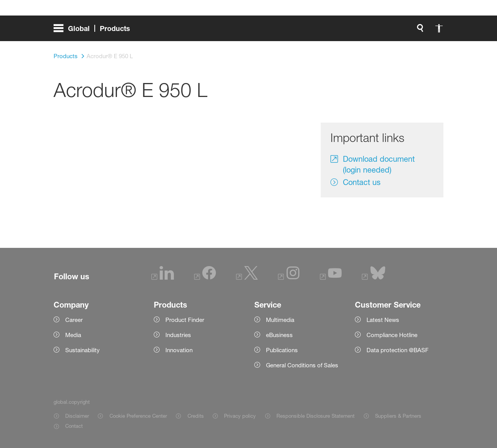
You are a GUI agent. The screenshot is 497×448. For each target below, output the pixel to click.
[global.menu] (95, 31)
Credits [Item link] (196, 416)
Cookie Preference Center (138, 416)
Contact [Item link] (74, 426)
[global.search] (244, 31)
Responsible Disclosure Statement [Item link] (315, 416)
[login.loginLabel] (324, 31)
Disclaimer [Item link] (77, 416)
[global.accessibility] (262, 31)
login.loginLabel (331, 31)
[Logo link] (412, 31)
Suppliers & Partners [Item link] (398, 416)
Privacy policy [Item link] (240, 416)
